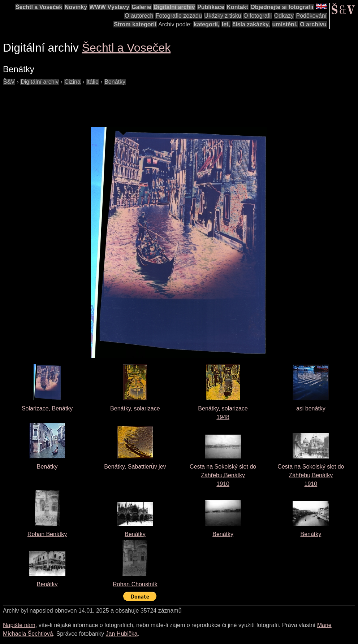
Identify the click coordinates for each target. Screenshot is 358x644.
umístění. (285, 24)
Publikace (211, 7)
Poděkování (311, 16)
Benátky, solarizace (135, 408)
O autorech (139, 16)
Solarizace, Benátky (47, 408)
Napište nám (19, 625)
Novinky (76, 7)
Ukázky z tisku (223, 16)
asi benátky (311, 408)
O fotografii (258, 16)
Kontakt (237, 7)
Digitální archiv (174, 7)
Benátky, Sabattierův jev (135, 467)
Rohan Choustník (135, 584)
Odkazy (284, 16)
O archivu (313, 24)
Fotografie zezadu (179, 16)
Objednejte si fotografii (282, 7)
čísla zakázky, (251, 24)
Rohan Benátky (47, 534)
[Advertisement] (134, 103)
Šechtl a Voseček (39, 7)
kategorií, (206, 24)
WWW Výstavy (109, 7)
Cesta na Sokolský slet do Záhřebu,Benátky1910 (223, 475)
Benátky (47, 467)
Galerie (141, 7)
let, (226, 24)
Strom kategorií (135, 24)
